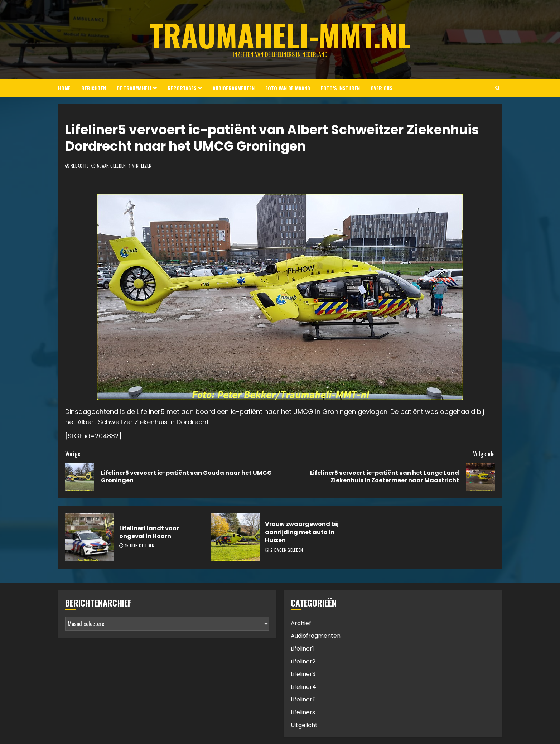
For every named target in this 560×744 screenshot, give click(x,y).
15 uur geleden (140, 546)
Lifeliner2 (303, 661)
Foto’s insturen (340, 88)
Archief (301, 623)
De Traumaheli (134, 88)
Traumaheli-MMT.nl (280, 35)
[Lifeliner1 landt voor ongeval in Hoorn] (90, 537)
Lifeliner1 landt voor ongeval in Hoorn (149, 532)
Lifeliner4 (303, 687)
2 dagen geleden (287, 550)
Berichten (94, 88)
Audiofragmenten (234, 88)
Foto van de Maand (288, 88)
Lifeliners (303, 712)
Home (64, 88)
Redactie (79, 166)
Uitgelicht (304, 725)
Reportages (182, 88)
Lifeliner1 (302, 649)
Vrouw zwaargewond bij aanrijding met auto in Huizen (302, 532)
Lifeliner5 (303, 699)
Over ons (382, 88)
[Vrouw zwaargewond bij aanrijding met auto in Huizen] (235, 537)
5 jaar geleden (112, 166)
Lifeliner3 (303, 674)
